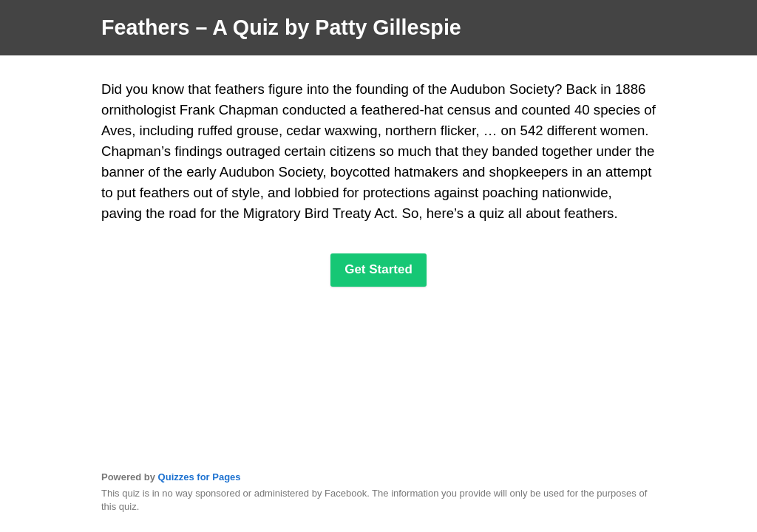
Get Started (378, 269)
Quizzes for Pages (200, 477)
